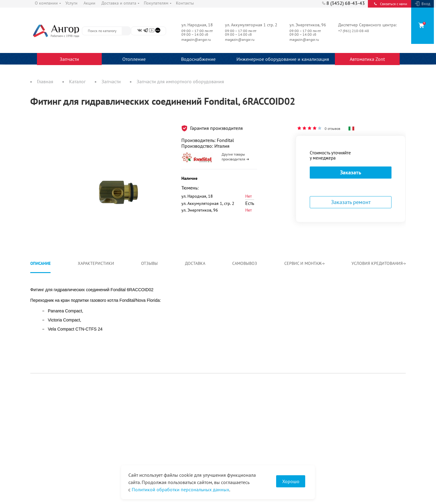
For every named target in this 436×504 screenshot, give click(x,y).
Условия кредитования (379, 263)
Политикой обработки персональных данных (180, 489)
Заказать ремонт (351, 202)
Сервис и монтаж (304, 263)
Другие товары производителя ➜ (235, 157)
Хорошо (291, 481)
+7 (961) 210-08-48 (354, 31)
